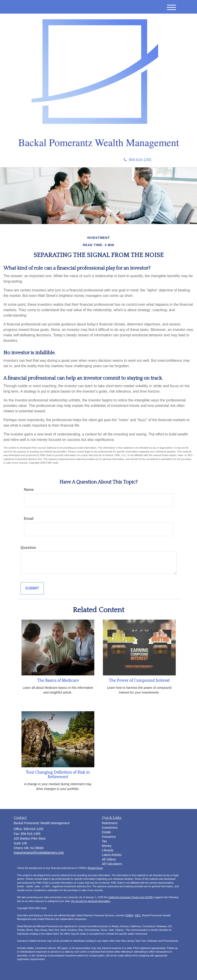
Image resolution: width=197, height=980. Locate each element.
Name (29, 490)
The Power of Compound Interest (139, 681)
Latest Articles (112, 855)
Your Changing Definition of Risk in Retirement (58, 775)
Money (107, 846)
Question (28, 548)
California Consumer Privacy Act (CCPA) (131, 897)
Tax (104, 841)
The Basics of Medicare (58, 681)
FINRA (129, 915)
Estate (107, 832)
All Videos (109, 859)
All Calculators (112, 864)
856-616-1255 (138, 160)
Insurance (109, 837)
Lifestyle (108, 850)
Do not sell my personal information (91, 901)
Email (29, 519)
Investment (110, 828)
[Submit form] (32, 588)
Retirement (110, 823)
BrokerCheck (95, 868)
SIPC (138, 915)
